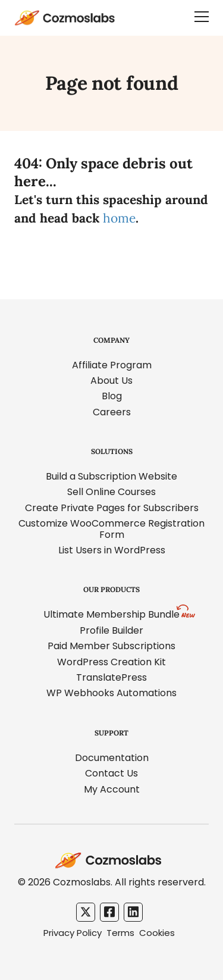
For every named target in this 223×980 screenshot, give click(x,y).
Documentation (112, 758)
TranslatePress (111, 677)
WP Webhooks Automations (111, 693)
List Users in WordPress (112, 550)
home (119, 218)
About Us (111, 381)
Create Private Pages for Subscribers (112, 508)
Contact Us (111, 773)
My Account (112, 789)
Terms (120, 933)
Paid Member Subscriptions (111, 646)
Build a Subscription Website (111, 476)
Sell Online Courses (111, 492)
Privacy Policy (73, 933)
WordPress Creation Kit (111, 662)
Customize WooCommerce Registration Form (111, 529)
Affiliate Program (112, 365)
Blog (112, 396)
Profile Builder (111, 630)
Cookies (157, 933)
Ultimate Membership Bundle (111, 614)
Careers (112, 412)
